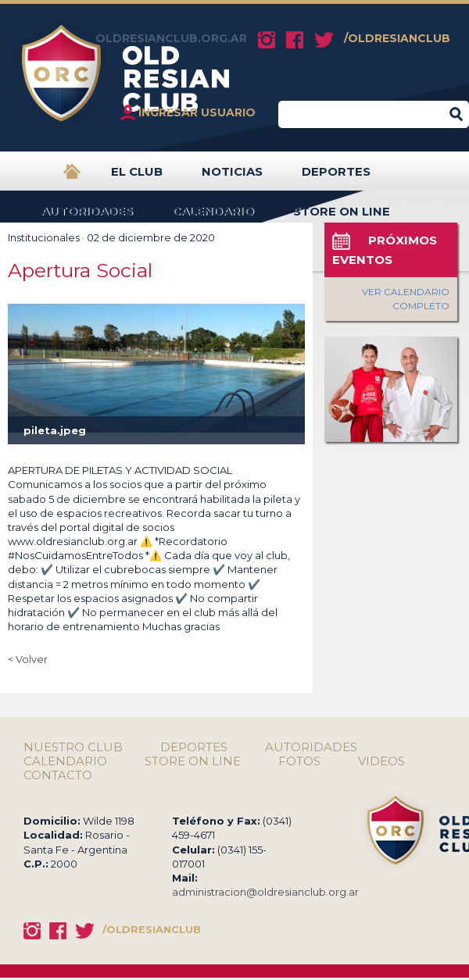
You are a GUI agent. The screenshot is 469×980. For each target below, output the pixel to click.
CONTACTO (58, 775)
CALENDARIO (213, 217)
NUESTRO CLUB (73, 747)
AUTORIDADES (87, 217)
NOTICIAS (232, 178)
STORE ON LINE (342, 217)
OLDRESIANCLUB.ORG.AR (171, 38)
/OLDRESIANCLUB (397, 38)
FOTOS (299, 761)
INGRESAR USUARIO (197, 112)
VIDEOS (381, 761)
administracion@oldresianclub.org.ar (265, 892)
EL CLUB (137, 178)
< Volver (28, 659)
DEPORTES (336, 178)
